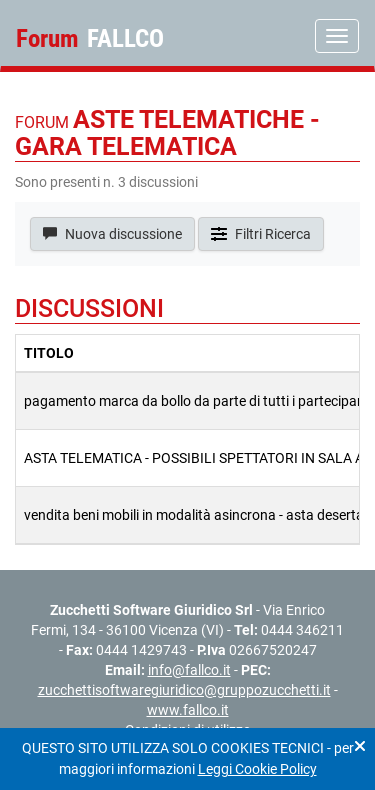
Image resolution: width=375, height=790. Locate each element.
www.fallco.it (188, 710)
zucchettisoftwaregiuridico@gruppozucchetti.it (184, 690)
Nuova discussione (112, 234)
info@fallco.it (189, 670)
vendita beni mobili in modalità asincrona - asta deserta (194, 515)
